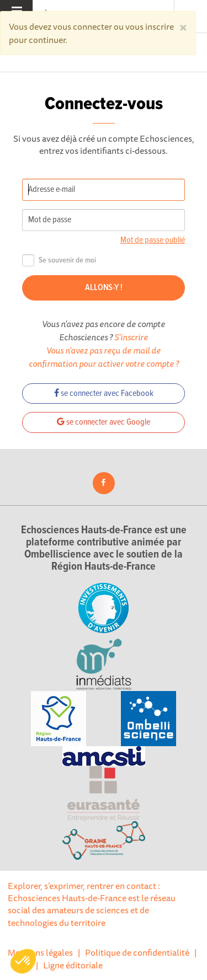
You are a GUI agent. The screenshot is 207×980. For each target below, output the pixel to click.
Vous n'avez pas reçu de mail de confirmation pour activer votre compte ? (104, 357)
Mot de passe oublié (153, 240)
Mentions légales (40, 952)
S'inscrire (131, 337)
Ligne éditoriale (73, 965)
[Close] (183, 26)
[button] (23, 961)
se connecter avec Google (104, 422)
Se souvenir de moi (59, 261)
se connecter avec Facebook (104, 393)
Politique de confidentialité (137, 952)
